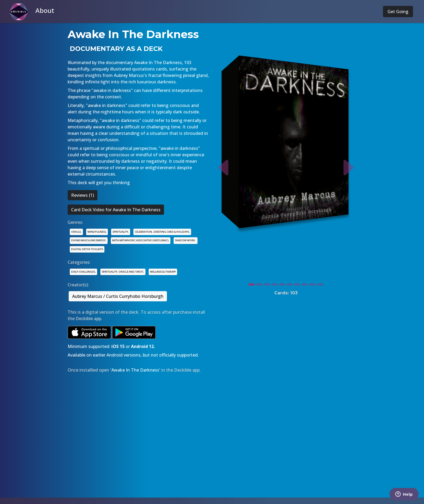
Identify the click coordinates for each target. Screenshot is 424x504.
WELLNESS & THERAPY (163, 272)
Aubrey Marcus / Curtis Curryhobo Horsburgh (118, 296)
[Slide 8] (305, 283)
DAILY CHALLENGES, (83, 272)
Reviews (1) (83, 195)
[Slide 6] (290, 283)
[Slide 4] (274, 283)
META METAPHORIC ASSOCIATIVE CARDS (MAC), (141, 240)
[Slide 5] (282, 283)
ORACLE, (76, 232)
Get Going (398, 12)
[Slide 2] (259, 283)
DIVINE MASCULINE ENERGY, (89, 240)
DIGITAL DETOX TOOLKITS (87, 249)
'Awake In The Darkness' (135, 370)
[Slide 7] (297, 283)
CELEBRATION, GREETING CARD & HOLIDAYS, (162, 232)
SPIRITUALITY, (121, 232)
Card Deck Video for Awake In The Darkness (116, 210)
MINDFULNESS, (97, 232)
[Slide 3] (267, 283)
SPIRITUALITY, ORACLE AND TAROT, (123, 272)
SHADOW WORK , (186, 240)
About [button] (45, 10)
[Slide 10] (320, 283)
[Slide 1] (251, 283)
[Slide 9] (312, 283)
